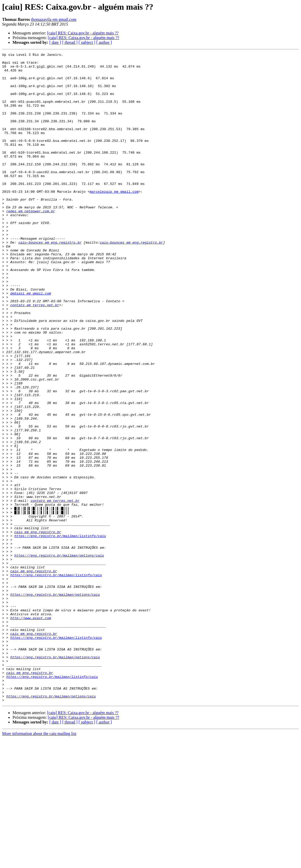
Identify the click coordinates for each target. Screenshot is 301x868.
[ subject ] (87, 42)
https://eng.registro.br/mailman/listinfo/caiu (60, 633)
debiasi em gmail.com (31, 342)
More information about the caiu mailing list (39, 863)
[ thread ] (70, 42)
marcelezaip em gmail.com (114, 220)
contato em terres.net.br (35, 356)
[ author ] (104, 42)
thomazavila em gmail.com (54, 19)
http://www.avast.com (31, 731)
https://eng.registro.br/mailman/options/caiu (59, 656)
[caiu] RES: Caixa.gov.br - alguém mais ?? (83, 33)
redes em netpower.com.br (31, 243)
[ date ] (55, 42)
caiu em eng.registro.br (38, 628)
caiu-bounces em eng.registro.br (50, 281)
